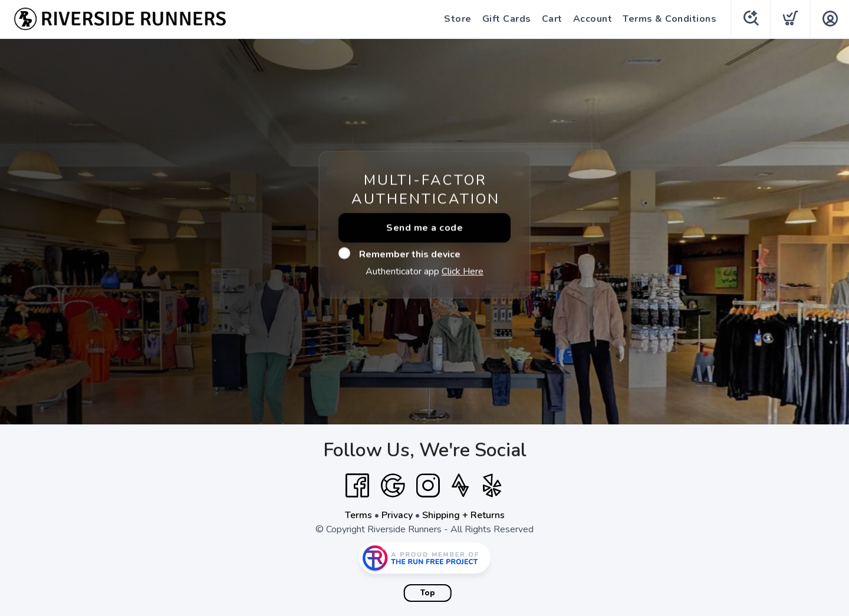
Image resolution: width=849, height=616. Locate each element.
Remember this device (399, 254)
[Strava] (460, 486)
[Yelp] (492, 486)
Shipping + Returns (463, 515)
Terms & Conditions (669, 19)
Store (458, 19)
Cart (552, 19)
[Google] (393, 486)
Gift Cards (507, 19)
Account (593, 19)
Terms (358, 515)
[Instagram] (428, 486)
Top (428, 593)
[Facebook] (357, 486)
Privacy (397, 515)
